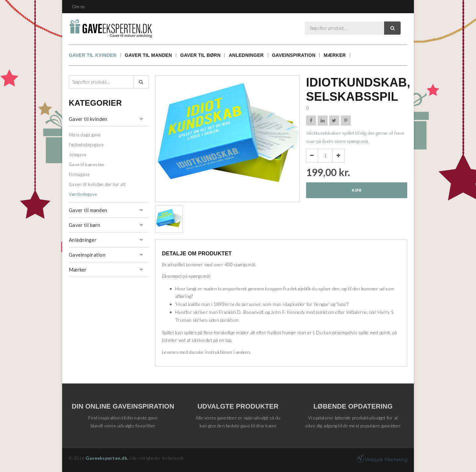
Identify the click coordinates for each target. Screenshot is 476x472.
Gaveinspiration (294, 55)
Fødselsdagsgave (86, 145)
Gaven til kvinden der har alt (97, 184)
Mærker (335, 55)
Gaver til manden (149, 55)
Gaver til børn (200, 55)
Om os (79, 7)
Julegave (78, 155)
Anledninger (246, 55)
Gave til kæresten (86, 164)
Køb (357, 190)
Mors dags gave (85, 135)
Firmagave (79, 174)
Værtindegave (83, 194)
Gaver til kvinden (93, 55)
